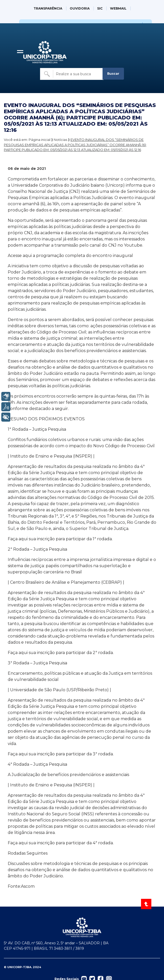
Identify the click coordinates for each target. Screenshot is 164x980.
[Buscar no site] (72, 74)
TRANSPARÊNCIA (48, 8)
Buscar (113, 74)
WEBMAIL (118, 8)
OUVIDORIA (80, 8)
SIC (100, 8)
